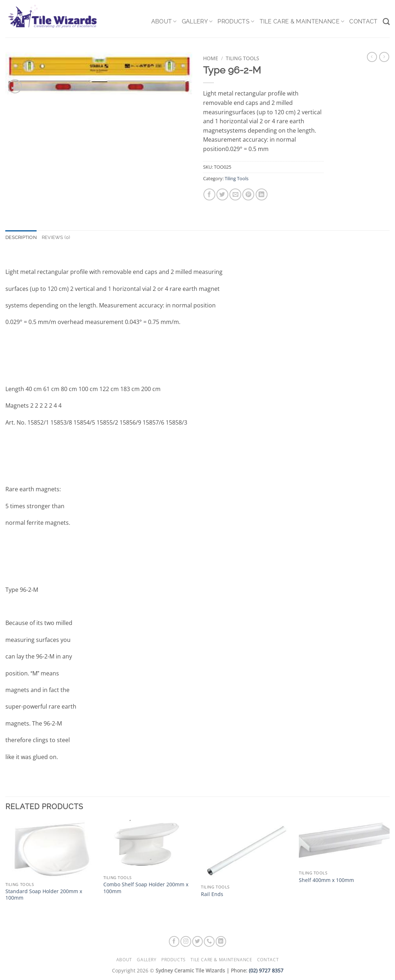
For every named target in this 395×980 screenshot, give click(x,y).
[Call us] (209, 941)
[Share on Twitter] (222, 194)
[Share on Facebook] (209, 194)
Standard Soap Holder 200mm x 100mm (44, 895)
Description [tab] (21, 237)
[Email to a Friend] (235, 194)
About (164, 22)
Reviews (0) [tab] (56, 237)
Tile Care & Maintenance (302, 22)
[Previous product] (384, 57)
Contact (363, 21)
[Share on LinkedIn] (262, 194)
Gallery (197, 22)
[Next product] (372, 57)
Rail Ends (212, 894)
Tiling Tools (243, 58)
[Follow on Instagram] (186, 941)
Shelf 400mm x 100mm (326, 880)
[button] (15, 86)
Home (211, 58)
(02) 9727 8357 (266, 970)
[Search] (386, 21)
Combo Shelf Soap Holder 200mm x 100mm (146, 888)
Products (236, 22)
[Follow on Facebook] (174, 941)
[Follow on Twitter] (198, 941)
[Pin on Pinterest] (248, 194)
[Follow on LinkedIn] (221, 941)
